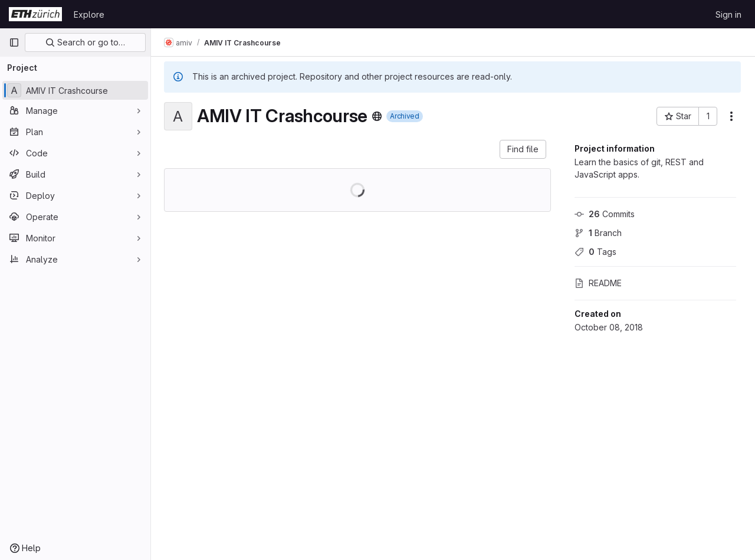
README (598, 283)
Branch (598, 233)
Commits (605, 214)
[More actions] (731, 116)
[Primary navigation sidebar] (14, 42)
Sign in (728, 14)
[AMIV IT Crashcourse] (75, 90)
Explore (89, 14)
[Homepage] (35, 14)
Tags (595, 252)
